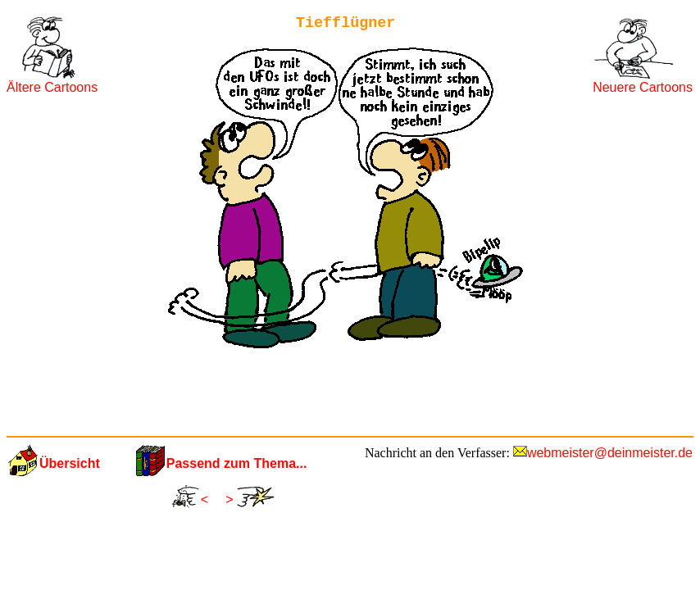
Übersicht (70, 463)
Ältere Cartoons (52, 87)
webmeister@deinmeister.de (610, 453)
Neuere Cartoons (643, 87)
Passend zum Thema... (237, 463)
